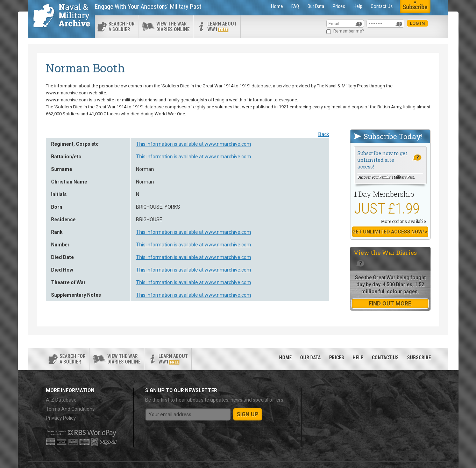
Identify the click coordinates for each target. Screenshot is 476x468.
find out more (390, 304)
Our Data (316, 6)
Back (324, 134)
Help (358, 6)
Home (277, 6)
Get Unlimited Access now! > (390, 232)
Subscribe (419, 358)
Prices (339, 6)
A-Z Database (61, 400)
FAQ (295, 6)
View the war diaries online (173, 27)
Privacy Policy (61, 418)
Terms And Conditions (70, 409)
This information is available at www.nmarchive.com (194, 144)
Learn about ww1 (222, 27)
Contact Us (382, 6)
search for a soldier (122, 27)
